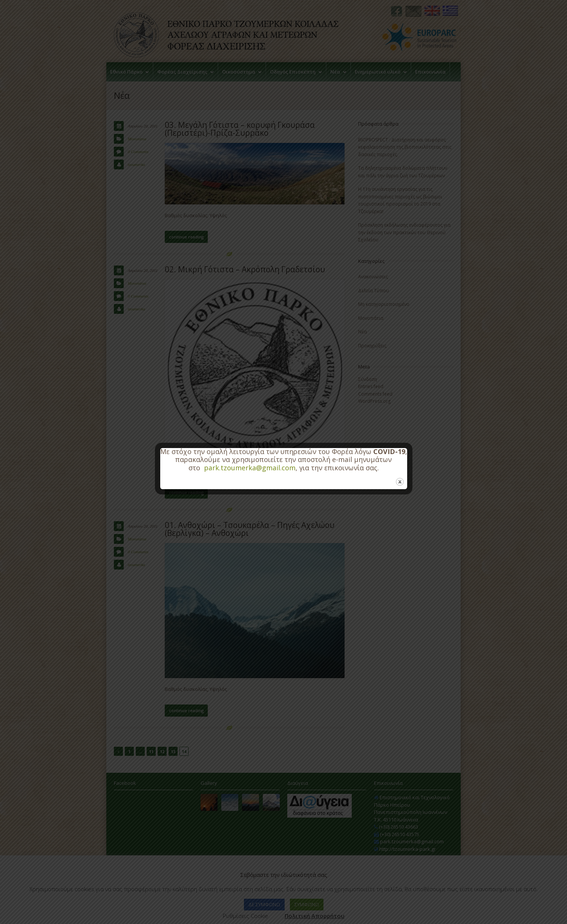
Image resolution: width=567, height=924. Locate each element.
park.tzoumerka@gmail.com (250, 468)
